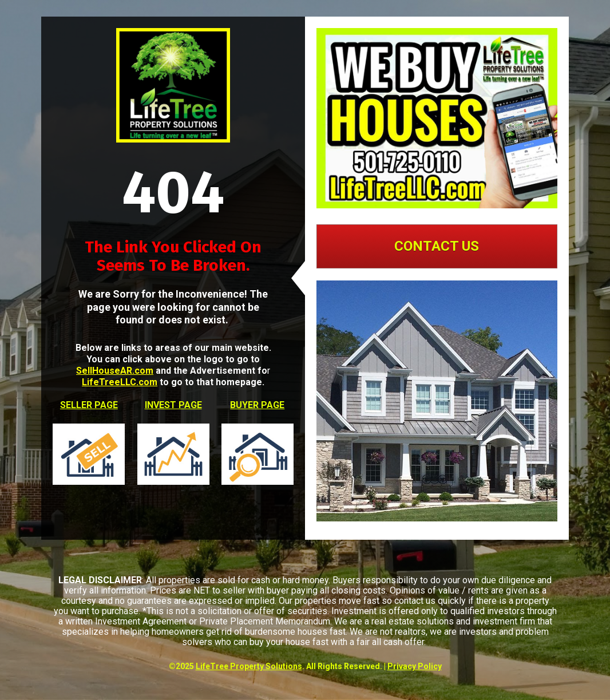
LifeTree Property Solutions (249, 666)
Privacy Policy (415, 666)
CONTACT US (437, 246)
